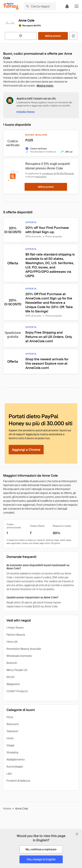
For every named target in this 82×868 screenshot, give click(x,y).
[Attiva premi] (53, 36)
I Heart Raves (15, 628)
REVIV (11, 677)
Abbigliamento (16, 759)
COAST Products (17, 691)
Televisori (12, 731)
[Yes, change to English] (41, 859)
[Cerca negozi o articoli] (40, 6)
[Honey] (11, 6)
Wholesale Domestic (19, 656)
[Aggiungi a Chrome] (26, 450)
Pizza (10, 717)
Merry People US (17, 670)
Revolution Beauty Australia (24, 649)
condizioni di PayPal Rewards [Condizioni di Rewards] (58, 173)
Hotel (10, 738)
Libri (9, 774)
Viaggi (10, 745)
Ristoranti (13, 724)
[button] (76, 6)
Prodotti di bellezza (18, 781)
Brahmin (12, 663)
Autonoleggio (15, 767)
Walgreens (13, 684)
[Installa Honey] (26, 112)
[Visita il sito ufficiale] (73, 36)
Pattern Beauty (16, 635)
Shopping (12, 752)
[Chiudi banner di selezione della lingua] (77, 834)
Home (7, 809)
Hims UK (12, 642)
